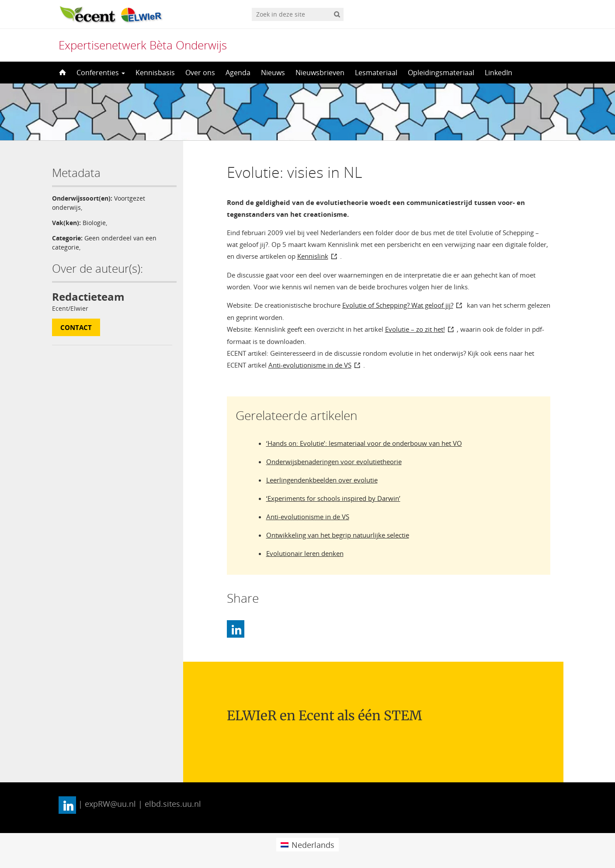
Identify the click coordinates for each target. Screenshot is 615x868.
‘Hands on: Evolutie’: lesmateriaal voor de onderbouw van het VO (364, 443)
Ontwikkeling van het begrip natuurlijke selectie (338, 535)
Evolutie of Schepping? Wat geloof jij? (398, 305)
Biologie (94, 223)
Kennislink (313, 256)
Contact (76, 327)
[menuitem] (307, 845)
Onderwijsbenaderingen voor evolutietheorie (334, 462)
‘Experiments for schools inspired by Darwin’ (333, 498)
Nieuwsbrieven (320, 73)
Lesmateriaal (376, 73)
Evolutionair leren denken (305, 553)
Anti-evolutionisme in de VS (310, 365)
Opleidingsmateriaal (441, 73)
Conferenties (101, 73)
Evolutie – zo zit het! (415, 329)
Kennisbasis (155, 73)
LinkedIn (499, 73)
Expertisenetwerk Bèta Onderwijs (143, 45)
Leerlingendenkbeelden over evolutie (322, 480)
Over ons (200, 73)
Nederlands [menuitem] (313, 845)
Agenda (238, 73)
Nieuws (273, 73)
